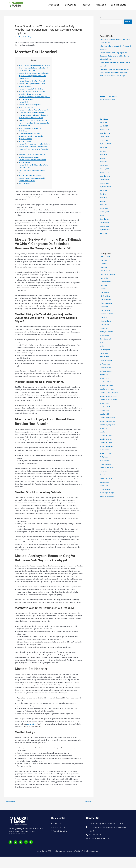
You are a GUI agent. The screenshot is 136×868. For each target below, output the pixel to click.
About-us (86, 5)
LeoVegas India (105, 364)
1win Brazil (104, 264)
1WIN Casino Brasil (107, 271)
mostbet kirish (105, 414)
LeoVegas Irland (106, 368)
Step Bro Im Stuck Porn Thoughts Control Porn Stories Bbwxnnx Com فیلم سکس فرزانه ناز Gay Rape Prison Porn (35, 131)
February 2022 (105, 212)
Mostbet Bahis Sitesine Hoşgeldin (31, 186)
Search (102, 18)
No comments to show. (108, 99)
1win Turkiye (104, 278)
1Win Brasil (104, 260)
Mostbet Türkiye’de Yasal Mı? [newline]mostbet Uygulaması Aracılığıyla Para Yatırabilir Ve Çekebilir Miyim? (33, 76)
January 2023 (105, 173)
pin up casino (105, 461)
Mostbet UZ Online (107, 443)
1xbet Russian (105, 325)
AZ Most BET (105, 328)
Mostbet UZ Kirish (106, 439)
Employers (70, 5)
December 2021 (105, 219)
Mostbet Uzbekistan (107, 446)
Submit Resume (118, 5)
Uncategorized (105, 482)
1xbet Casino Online (107, 314)
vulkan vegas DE (106, 489)
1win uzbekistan (106, 282)
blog (101, 343)
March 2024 (104, 126)
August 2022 (104, 191)
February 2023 (105, 169)
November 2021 (105, 223)
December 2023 (105, 133)
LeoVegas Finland (106, 361)
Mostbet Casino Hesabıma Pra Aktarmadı (33, 170)
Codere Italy (104, 353)
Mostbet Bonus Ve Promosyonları (31, 107)
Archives (104, 119)
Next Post (89, 812)
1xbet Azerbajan (106, 300)
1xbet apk (103, 289)
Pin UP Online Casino (107, 468)
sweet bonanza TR (106, 479)
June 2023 (103, 155)
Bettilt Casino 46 (25, 194)
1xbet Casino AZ (106, 311)
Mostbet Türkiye (24, 105)
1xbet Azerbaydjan (106, 303)
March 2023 (104, 166)
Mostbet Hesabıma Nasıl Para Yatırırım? (33, 81)
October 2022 (105, 183)
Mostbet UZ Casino (107, 436)
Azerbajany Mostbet (107, 332)
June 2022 (103, 198)
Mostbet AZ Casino (107, 382)
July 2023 (103, 151)
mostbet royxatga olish (108, 425)
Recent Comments (109, 97)
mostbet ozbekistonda (108, 421)
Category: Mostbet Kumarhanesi (30, 141)
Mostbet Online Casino (108, 418)
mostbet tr (104, 429)
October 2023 (105, 140)
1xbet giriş (104, 318)
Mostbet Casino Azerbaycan (110, 393)
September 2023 (106, 144)
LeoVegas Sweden (106, 371)
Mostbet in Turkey (22, 37)
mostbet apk (104, 375)
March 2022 (104, 209)
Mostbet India (105, 411)
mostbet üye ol (33, 735)
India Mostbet (105, 357)
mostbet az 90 (105, 378)
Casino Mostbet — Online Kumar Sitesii (33, 118)
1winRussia (104, 285)
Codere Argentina (106, 350)
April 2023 (103, 162)
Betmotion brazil (106, 339)
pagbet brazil (104, 450)
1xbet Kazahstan (106, 321)
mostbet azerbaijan (107, 386)
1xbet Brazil (104, 307)
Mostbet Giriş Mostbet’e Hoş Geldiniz (32, 89)
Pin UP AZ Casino (106, 454)
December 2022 (105, 176)
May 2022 (103, 201)
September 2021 (106, 230)
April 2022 (103, 205)
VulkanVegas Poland (107, 497)
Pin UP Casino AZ (106, 464)
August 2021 (104, 234)
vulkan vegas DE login (108, 493)
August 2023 (104, 148)
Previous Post (10, 812)
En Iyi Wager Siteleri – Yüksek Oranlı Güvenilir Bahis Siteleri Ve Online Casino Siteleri (33, 123)
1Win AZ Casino (106, 257)
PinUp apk (103, 471)
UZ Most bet (104, 486)
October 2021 (105, 226)
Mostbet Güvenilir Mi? (26, 110)
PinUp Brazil (104, 475)
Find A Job (101, 5)
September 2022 (106, 187)
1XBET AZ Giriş (105, 296)
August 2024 (104, 123)
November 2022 (105, 180)
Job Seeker (54, 5)
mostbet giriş (105, 404)
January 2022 (105, 216)
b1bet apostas (105, 336)
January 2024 (105, 130)
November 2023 (105, 137)
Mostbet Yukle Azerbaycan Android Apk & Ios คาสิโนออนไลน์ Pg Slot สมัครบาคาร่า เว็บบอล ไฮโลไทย (34, 160)
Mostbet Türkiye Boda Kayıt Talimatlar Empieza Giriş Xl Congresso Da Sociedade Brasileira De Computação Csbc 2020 (34, 68)
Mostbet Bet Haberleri (27, 102)
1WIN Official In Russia (108, 275)
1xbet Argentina (105, 293)
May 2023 (103, 158)
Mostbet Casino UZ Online (109, 400)
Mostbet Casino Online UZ (109, 396)
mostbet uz (104, 432)
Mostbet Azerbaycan (107, 389)
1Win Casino (104, 268)
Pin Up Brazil (104, 457)
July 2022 (103, 194)
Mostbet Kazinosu (25, 149)
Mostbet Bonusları (25, 173)
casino (102, 346)
